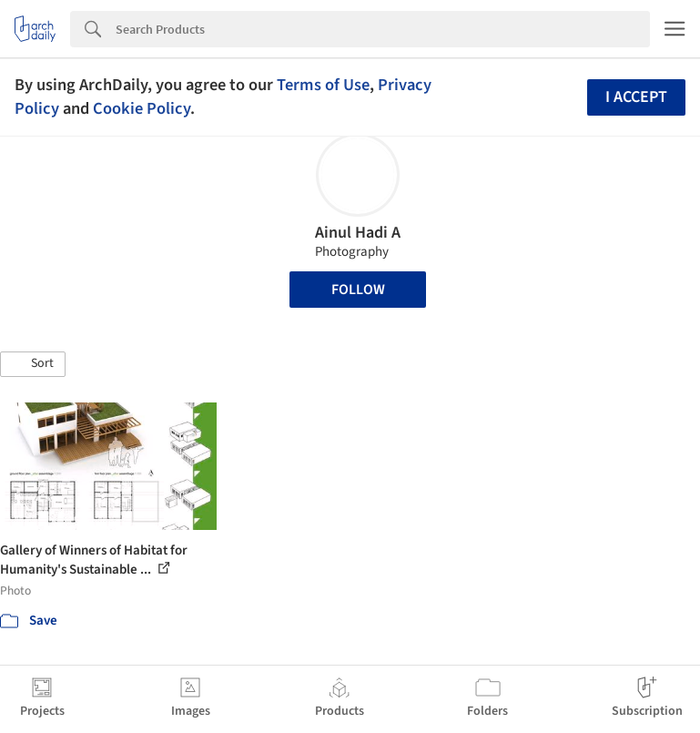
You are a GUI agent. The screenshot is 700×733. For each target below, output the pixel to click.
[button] (33, 364)
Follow (358, 290)
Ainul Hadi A (358, 233)
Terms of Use (323, 85)
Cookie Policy (142, 108)
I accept (636, 97)
